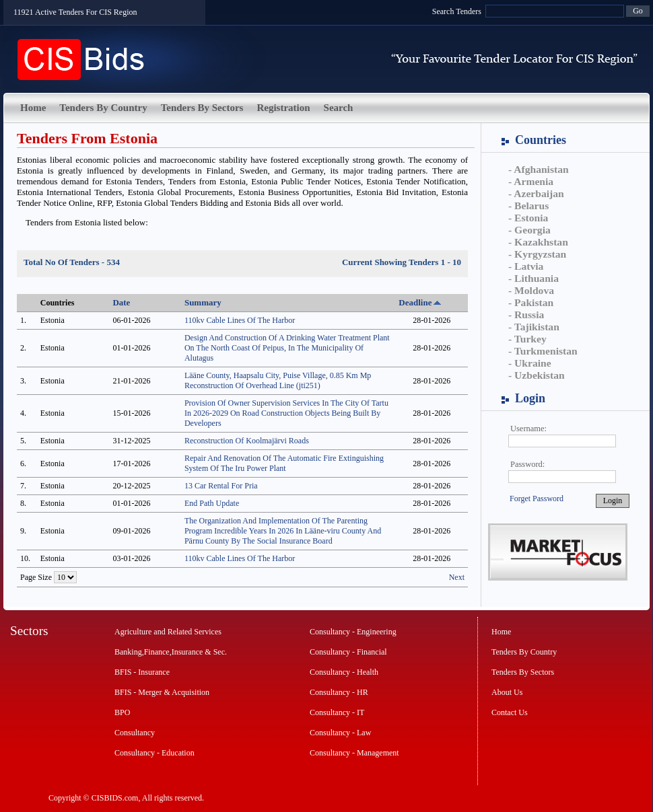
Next (457, 577)
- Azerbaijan (536, 193)
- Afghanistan (539, 169)
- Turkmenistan (543, 351)
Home (33, 108)
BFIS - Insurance (142, 672)
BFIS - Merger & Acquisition (162, 692)
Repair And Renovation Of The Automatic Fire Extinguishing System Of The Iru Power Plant (284, 463)
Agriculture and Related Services (168, 632)
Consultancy (135, 733)
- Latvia (526, 266)
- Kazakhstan (538, 242)
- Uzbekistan (537, 375)
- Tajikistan (534, 327)
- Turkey (527, 339)
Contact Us (510, 712)
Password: (527, 464)
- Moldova (531, 290)
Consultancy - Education (154, 753)
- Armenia (531, 181)
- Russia (526, 315)
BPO (122, 712)
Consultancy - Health (344, 672)
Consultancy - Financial (348, 652)
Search (339, 108)
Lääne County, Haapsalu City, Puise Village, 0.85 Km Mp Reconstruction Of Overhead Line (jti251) (278, 380)
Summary (203, 302)
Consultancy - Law (340, 733)
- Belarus (528, 206)
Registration (283, 108)
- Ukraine (530, 363)
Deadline (415, 302)
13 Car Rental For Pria (221, 486)
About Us (507, 692)
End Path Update (212, 503)
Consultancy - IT (337, 712)
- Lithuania (534, 278)
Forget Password (537, 499)
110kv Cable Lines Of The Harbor (240, 320)
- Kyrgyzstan (537, 254)
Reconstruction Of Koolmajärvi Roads (247, 441)
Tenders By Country (103, 108)
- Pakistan (531, 302)
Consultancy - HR (339, 692)
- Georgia (529, 230)
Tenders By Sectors (202, 108)
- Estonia (528, 218)
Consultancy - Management (354, 753)
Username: (528, 429)
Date (121, 302)
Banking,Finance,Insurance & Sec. (171, 652)
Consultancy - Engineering (353, 632)
